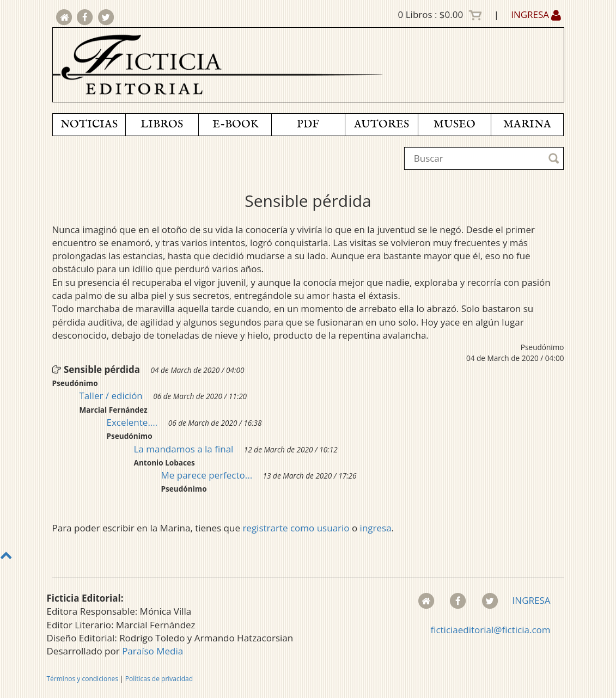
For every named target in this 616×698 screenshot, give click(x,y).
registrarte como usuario (296, 528)
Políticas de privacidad (159, 679)
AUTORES (382, 124)
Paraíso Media (153, 651)
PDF (308, 124)
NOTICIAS (89, 124)
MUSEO (455, 124)
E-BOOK (235, 124)
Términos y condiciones (83, 679)
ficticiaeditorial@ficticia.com (490, 630)
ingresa (376, 528)
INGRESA (536, 14)
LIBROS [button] (162, 124)
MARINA (527, 124)
